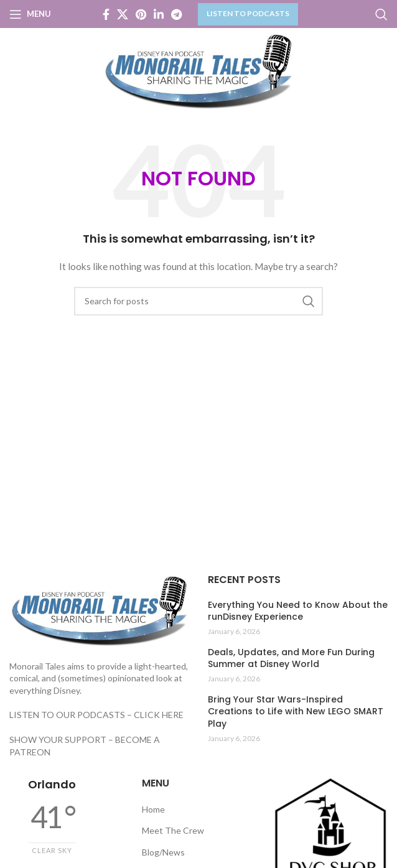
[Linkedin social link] (159, 14)
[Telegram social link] (176, 14)
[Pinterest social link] (141, 14)
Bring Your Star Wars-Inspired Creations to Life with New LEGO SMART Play (296, 712)
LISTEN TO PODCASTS (248, 13)
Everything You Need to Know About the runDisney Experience (298, 611)
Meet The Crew (173, 830)
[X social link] (123, 14)
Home (153, 809)
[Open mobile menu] (30, 14)
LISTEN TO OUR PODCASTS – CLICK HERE (96, 715)
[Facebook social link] (106, 14)
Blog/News (163, 852)
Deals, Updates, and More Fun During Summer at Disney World (291, 659)
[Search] (381, 14)
